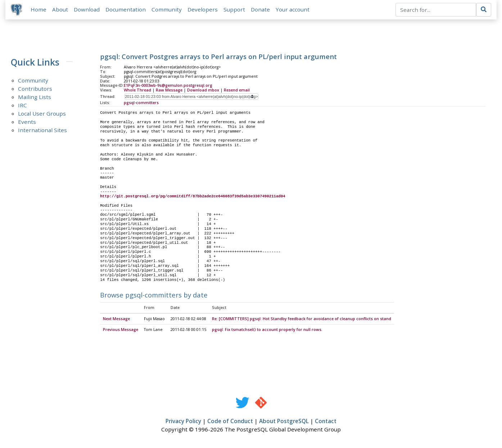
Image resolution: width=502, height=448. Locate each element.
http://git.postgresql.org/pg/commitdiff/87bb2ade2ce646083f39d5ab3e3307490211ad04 (193, 197)
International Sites (42, 130)
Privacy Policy (183, 422)
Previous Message (121, 330)
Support (235, 10)
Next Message (116, 319)
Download (87, 10)
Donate (261, 10)
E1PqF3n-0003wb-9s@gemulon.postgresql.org (168, 86)
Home (39, 10)
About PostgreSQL (284, 422)
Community (167, 10)
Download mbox (203, 90)
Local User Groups (42, 114)
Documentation (126, 10)
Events (27, 122)
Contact (326, 422)
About (60, 10)
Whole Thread (137, 90)
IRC (22, 106)
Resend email (237, 90)
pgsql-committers (141, 103)
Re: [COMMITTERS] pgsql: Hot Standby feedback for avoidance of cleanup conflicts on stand (302, 319)
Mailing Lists (35, 97)
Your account (293, 10)
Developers (203, 10)
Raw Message (169, 90)
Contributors (35, 89)
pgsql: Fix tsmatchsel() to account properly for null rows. (267, 330)
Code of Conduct (230, 422)
